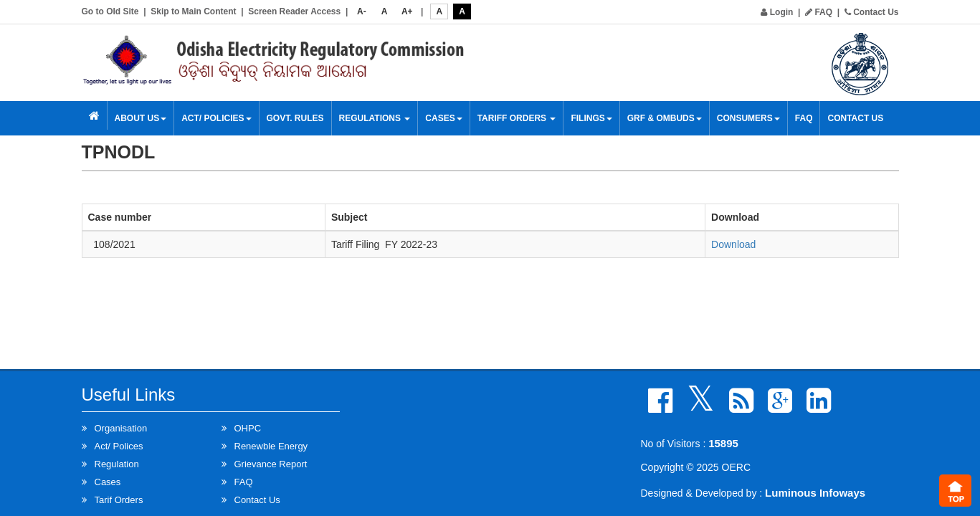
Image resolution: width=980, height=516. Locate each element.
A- (362, 11)
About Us (141, 118)
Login (777, 12)
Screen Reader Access (294, 11)
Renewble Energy (271, 446)
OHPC (248, 428)
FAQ (819, 12)
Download (733, 244)
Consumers (748, 118)
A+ (407, 11)
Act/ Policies (216, 118)
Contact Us (872, 12)
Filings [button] (591, 118)
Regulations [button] (375, 118)
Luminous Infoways (815, 493)
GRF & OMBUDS (665, 118)
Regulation (117, 464)
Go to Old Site (110, 11)
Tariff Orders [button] (517, 118)
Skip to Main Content (193, 11)
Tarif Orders (119, 500)
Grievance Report (271, 464)
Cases (443, 118)
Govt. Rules (295, 118)
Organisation (121, 428)
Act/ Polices (119, 446)
